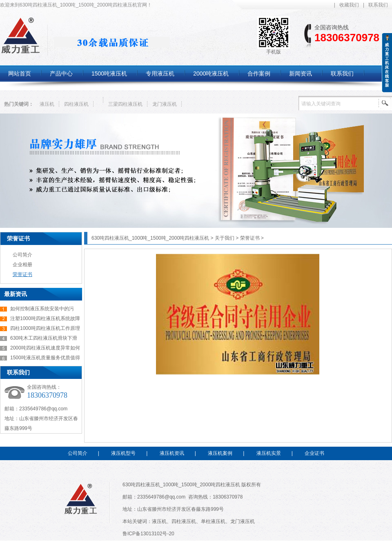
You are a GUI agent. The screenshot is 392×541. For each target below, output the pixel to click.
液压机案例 (220, 453)
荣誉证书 (18, 238)
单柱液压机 (213, 521)
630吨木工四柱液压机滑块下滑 (44, 338)
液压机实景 (269, 453)
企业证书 (314, 453)
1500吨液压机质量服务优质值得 (45, 358)
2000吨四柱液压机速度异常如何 (45, 348)
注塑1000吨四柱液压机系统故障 (45, 318)
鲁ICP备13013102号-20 (148, 534)
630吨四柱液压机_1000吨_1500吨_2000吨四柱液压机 (150, 238)
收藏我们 (349, 5)
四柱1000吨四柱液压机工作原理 (45, 328)
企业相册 (22, 265)
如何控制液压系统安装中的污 (42, 309)
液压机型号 (123, 453)
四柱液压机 (76, 104)
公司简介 (22, 255)
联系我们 (378, 5)
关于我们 (225, 238)
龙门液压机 (165, 104)
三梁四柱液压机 (125, 104)
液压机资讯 (172, 453)
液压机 (47, 104)
